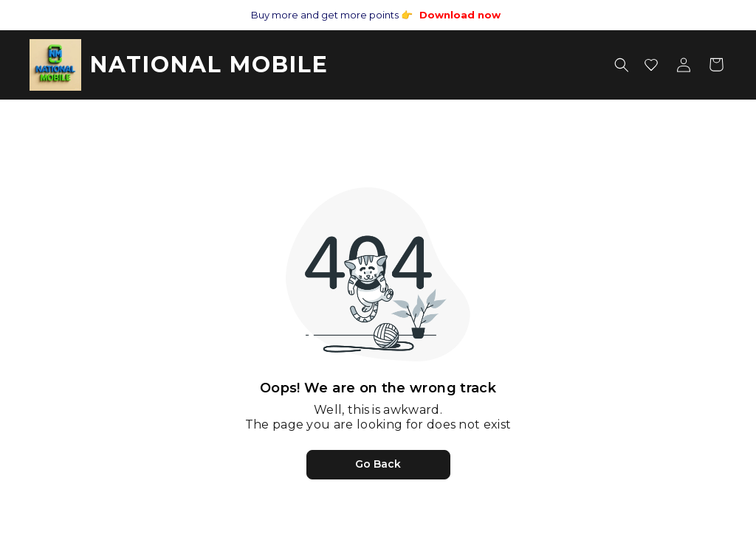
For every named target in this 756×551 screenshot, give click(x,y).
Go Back (378, 464)
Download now (460, 15)
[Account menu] (684, 65)
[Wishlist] (651, 65)
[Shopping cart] (716, 65)
